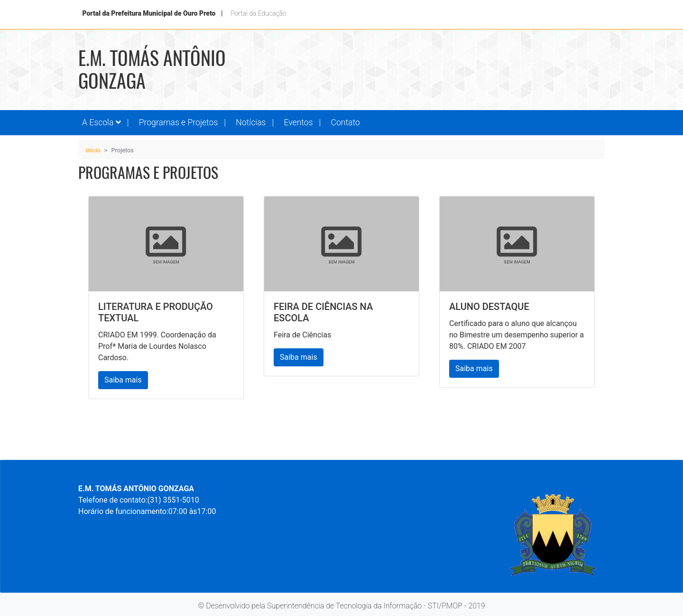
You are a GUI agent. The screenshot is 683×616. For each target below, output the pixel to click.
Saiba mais (123, 380)
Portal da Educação (258, 13)
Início (93, 150)
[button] (107, 123)
